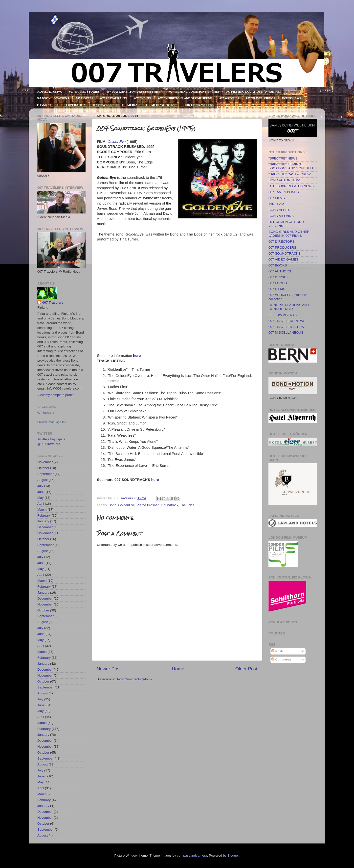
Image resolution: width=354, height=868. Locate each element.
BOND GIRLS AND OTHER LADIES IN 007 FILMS (289, 234)
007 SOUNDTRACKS (285, 253)
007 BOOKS (278, 265)
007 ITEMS (277, 289)
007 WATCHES (229, 98)
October (43, 468)
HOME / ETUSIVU (50, 92)
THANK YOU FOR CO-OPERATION (61, 105)
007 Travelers (53, 302)
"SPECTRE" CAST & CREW (290, 174)
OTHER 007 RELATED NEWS (291, 186)
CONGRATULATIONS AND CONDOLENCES (289, 307)
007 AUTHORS (280, 271)
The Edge (187, 505)
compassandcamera (192, 855)
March (42, 510)
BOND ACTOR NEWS (285, 180)
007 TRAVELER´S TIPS (286, 327)
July (40, 486)
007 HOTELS (85, 98)
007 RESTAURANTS (114, 98)
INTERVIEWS (292, 98)
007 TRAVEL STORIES (84, 92)
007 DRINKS (278, 277)
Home (178, 669)
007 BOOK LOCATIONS (53, 98)
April (41, 504)
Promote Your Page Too (52, 422)
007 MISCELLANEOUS (286, 332)
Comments (281, 659)
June (41, 492)
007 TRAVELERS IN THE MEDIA (115, 105)
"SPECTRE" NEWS (283, 158)
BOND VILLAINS (281, 216)
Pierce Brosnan (148, 505)
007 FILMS (277, 198)
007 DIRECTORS (282, 242)
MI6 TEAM (276, 204)
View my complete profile (56, 395)
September (45, 474)
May (41, 498)
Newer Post (109, 669)
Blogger (233, 855)
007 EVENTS (143, 98)
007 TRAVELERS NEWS (287, 321)
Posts (278, 651)
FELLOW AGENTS (283, 315)
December (45, 527)
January (43, 521)
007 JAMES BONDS (284, 192)
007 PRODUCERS (282, 248)
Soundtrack (170, 505)
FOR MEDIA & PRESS (159, 105)
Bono (112, 505)
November (45, 462)
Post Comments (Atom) (134, 679)
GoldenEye (126, 505)
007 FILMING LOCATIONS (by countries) (254, 92)
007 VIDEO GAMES (283, 259)
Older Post (246, 669)
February (44, 515)
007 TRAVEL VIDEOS (261, 98)
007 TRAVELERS (30, 18)
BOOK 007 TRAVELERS (198, 105)
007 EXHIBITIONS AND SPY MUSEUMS (185, 98)
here (137, 356)
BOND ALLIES (279, 210)
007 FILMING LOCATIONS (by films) (194, 92)
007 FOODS (278, 283)
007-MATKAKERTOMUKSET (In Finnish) (134, 92)
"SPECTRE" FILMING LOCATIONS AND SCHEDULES (293, 166)
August (43, 480)
